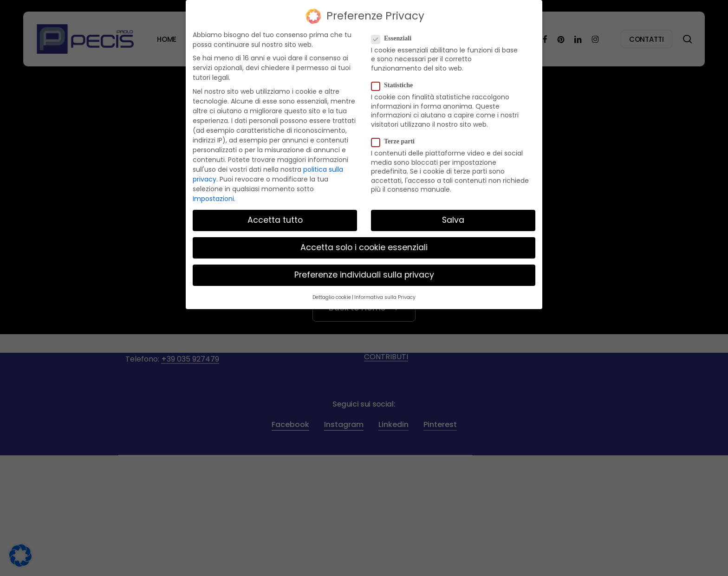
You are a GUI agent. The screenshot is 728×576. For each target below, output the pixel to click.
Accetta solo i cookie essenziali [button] (364, 243)
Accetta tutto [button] (275, 216)
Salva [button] (453, 216)
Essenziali (395, 34)
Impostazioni (213, 194)
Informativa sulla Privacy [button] (385, 293)
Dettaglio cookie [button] (332, 293)
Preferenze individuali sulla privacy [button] (364, 271)
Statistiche (396, 81)
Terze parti (397, 137)
